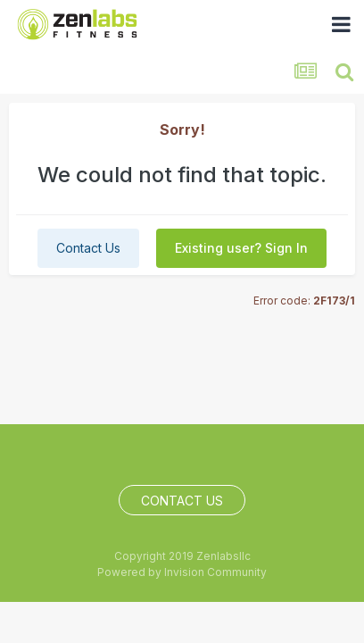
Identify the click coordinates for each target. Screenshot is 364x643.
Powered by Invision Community (182, 572)
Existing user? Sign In (241, 248)
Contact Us (88, 248)
